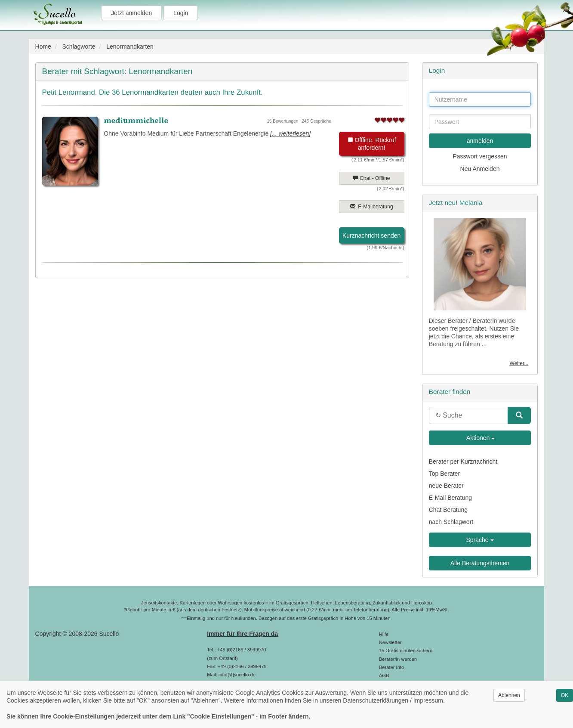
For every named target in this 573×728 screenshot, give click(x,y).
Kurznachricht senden (371, 235)
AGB (384, 675)
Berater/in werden (398, 659)
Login (181, 13)
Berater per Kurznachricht (463, 462)
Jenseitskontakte (159, 603)
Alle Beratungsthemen (480, 563)
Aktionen (480, 438)
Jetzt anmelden (131, 13)
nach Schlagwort (451, 522)
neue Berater (446, 486)
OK (565, 695)
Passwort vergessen (480, 156)
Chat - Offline (372, 178)
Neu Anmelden (480, 169)
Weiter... (519, 363)
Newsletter (390, 642)
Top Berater (444, 474)
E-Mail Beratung (450, 498)
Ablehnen (509, 695)
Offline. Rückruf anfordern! (372, 144)
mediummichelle (136, 121)
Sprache (480, 540)
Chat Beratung (448, 510)
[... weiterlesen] (290, 133)
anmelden (480, 141)
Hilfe (384, 634)
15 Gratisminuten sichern (406, 651)
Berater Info (391, 667)
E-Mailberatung (372, 207)
